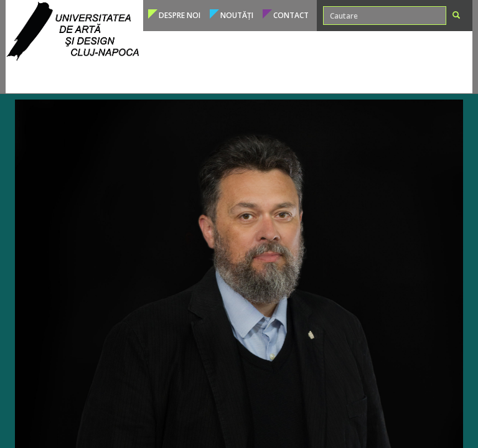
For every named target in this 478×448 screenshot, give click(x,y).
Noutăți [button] (237, 15)
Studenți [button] (182, 77)
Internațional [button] (315, 77)
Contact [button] (291, 15)
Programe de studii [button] (64, 77)
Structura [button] (374, 77)
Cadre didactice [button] (244, 77)
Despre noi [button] (180, 15)
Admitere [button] (135, 77)
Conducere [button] (427, 77)
